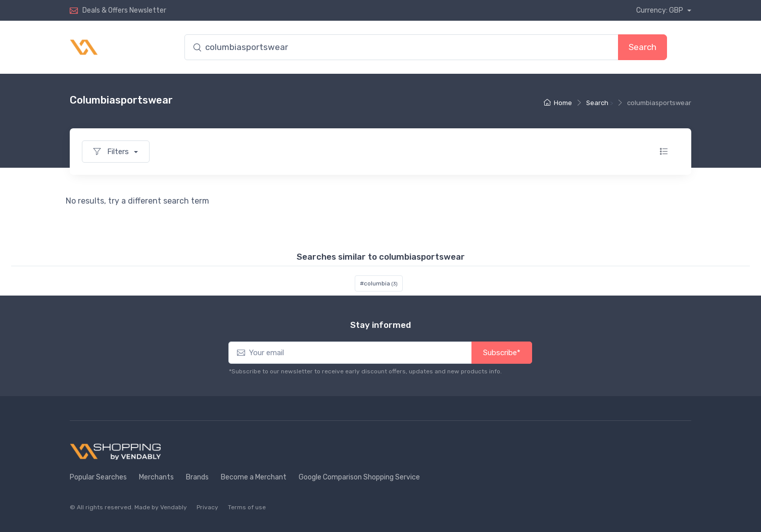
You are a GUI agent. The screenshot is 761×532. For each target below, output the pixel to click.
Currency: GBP (660, 10)
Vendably (174, 507)
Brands (197, 477)
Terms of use (247, 507)
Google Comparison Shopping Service (359, 477)
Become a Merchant (254, 477)
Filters (112, 152)
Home (558, 103)
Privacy (207, 507)
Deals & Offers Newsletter (124, 10)
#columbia (379, 283)
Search (643, 47)
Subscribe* (502, 353)
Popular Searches (98, 477)
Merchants (156, 477)
